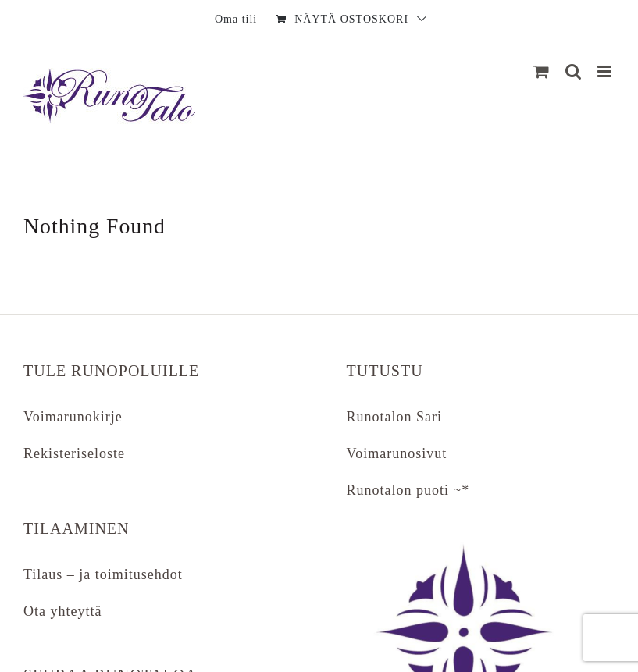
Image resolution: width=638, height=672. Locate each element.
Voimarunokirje (73, 417)
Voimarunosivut (397, 453)
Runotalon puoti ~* (408, 490)
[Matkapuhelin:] (606, 71)
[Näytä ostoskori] (542, 71)
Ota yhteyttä (62, 611)
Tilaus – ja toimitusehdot (103, 574)
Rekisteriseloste (74, 453)
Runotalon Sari (395, 417)
